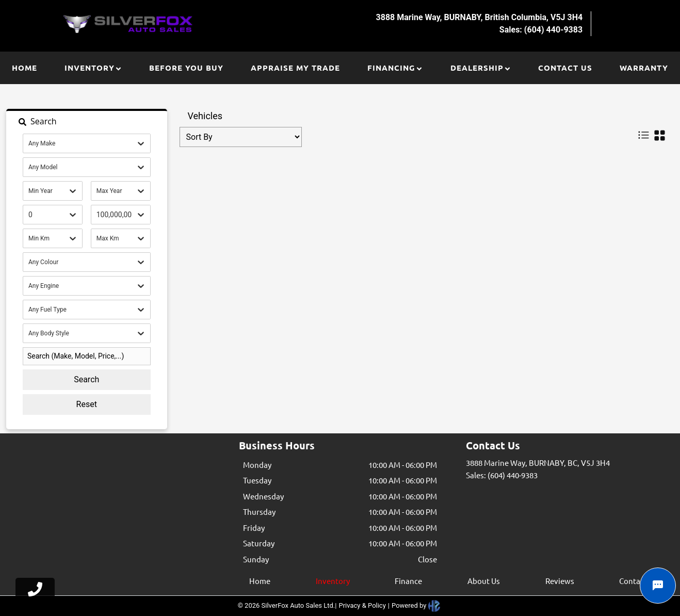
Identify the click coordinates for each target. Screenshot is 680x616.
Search (86, 379)
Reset (87, 404)
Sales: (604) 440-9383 (502, 475)
